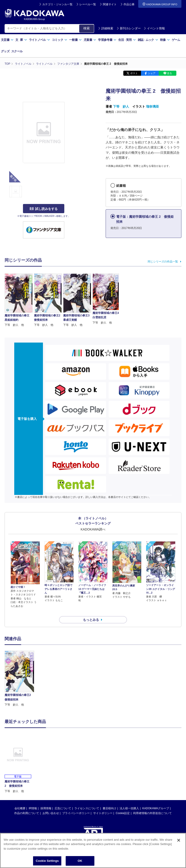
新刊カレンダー (129, 28)
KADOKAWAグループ (156, 800)
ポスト (134, 73)
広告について (63, 800)
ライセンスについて (87, 800)
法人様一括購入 (129, 800)
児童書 (90, 40)
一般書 (75, 40)
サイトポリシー (103, 805)
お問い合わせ (51, 805)
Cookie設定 (123, 805)
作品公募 (129, 4)
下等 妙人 (121, 106)
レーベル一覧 (88, 4)
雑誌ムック (148, 40)
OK (80, 861)
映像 (165, 40)
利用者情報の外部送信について (152, 805)
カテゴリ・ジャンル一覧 (57, 4)
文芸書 (7, 40)
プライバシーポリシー (76, 805)
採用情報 (46, 800)
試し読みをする (44, 209)
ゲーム (176, 40)
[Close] (179, 841)
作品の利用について (27, 805)
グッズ (5, 51)
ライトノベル (39, 40)
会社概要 (20, 800)
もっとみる (91, 611)
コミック (60, 40)
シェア (152, 73)
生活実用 (127, 40)
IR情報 (33, 800)
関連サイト (110, 4)
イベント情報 (154, 28)
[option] (19, 671)
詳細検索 (106, 28)
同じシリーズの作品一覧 (163, 261)
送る (169, 73)
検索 (87, 28)
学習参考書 (107, 40)
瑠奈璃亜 (152, 106)
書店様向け (110, 800)
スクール (17, 51)
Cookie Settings (47, 861)
